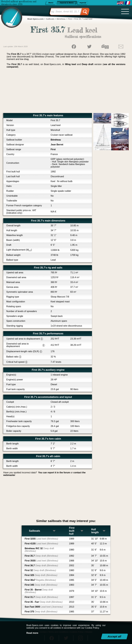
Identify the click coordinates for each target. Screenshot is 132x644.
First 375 (41, 612)
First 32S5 (41, 539)
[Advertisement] (66, 92)
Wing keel (71, 64)
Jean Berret (57, 145)
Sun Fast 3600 (44, 607)
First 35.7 (41, 556)
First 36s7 (40, 580)
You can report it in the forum (54, 473)
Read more (32, 633)
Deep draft (88, 64)
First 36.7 (41, 565)
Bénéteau (56, 140)
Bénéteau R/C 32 (39, 550)
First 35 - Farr (44, 602)
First (53, 149)
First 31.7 (41, 597)
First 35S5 (41, 561)
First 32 (40, 570)
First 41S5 (41, 544)
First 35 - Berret (39, 591)
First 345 (41, 585)
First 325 (41, 575)
